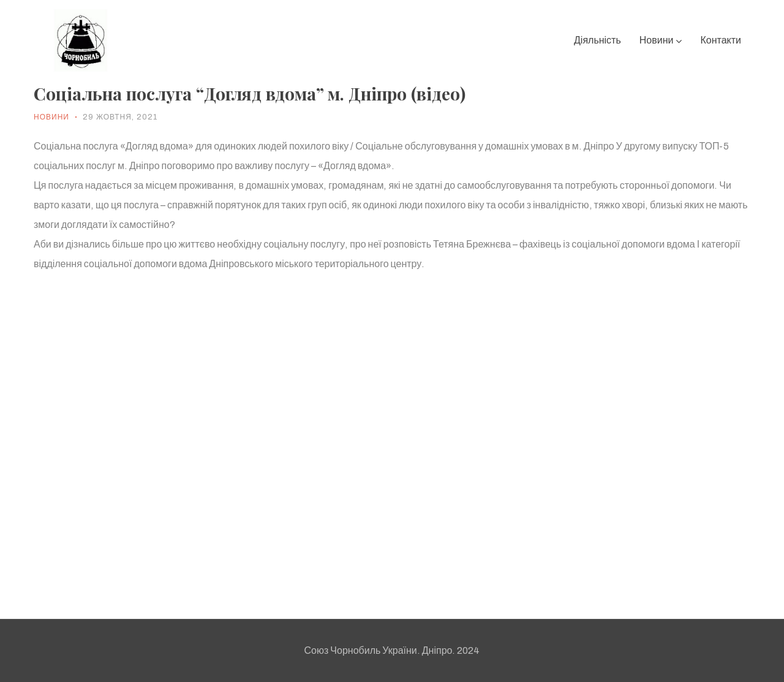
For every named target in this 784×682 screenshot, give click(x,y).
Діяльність (597, 40)
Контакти (721, 40)
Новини (661, 40)
